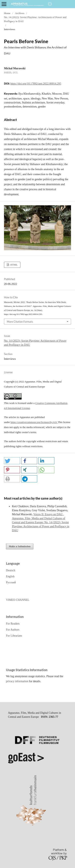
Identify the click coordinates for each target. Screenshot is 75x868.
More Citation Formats (20, 322)
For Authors (13, 630)
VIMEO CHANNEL (18, 600)
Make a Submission (20, 546)
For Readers (13, 624)
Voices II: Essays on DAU (48, 514)
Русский (11, 582)
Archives (20, 13)
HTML (14, 265)
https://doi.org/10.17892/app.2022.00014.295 (36, 84)
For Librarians (14, 636)
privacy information (17, 681)
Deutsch (11, 570)
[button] (12, 461)
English (10, 576)
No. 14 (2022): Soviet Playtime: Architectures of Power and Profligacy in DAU (35, 19)
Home (7, 13)
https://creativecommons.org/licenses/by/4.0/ (34, 422)
